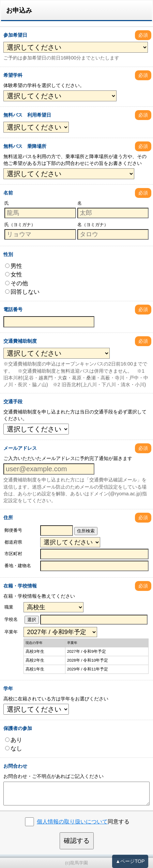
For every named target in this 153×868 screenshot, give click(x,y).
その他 (17, 283)
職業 (9, 607)
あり (14, 740)
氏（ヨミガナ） (20, 225)
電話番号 (13, 309)
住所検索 (86, 531)
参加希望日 (15, 35)
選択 (32, 620)
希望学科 (13, 75)
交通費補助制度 (20, 341)
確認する (77, 841)
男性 (14, 266)
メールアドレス (20, 448)
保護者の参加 (18, 728)
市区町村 (13, 554)
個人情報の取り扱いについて (72, 822)
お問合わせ (15, 766)
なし (14, 748)
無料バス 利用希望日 (27, 115)
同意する (83, 822)
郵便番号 (13, 530)
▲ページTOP (130, 861)
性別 (8, 254)
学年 (8, 688)
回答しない (22, 292)
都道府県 (13, 542)
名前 (8, 193)
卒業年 (11, 632)
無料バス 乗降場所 (25, 146)
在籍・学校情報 (20, 586)
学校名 (11, 619)
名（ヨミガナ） (93, 225)
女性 (14, 274)
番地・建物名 (18, 566)
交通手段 (13, 402)
